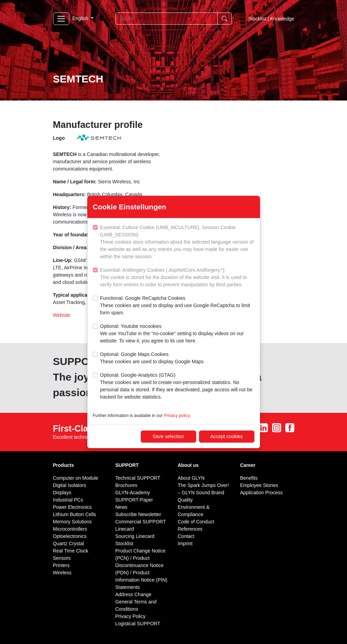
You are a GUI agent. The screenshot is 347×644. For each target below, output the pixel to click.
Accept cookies (226, 436)
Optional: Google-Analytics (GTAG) (177, 386)
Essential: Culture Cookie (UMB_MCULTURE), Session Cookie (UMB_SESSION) (177, 242)
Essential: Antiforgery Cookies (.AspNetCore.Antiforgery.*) (177, 278)
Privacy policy (176, 416)
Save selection (168, 436)
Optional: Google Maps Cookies (152, 358)
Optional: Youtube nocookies (177, 334)
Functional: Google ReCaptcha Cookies (177, 306)
